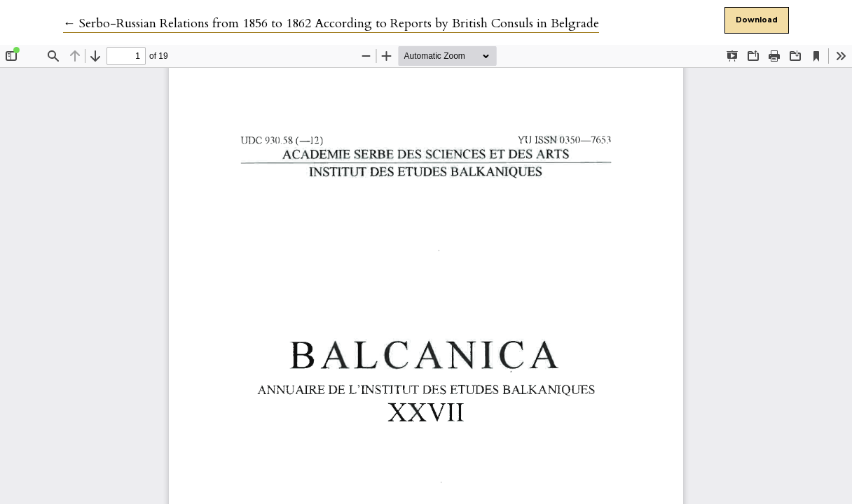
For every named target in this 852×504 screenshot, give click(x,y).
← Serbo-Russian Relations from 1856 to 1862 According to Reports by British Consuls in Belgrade (331, 23)
